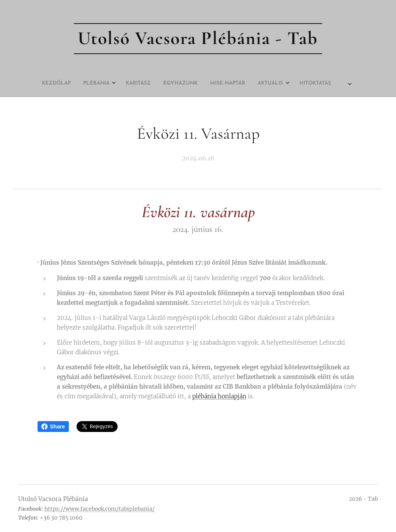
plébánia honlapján (219, 396)
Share (53, 427)
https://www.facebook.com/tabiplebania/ (100, 509)
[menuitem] (127, 83)
